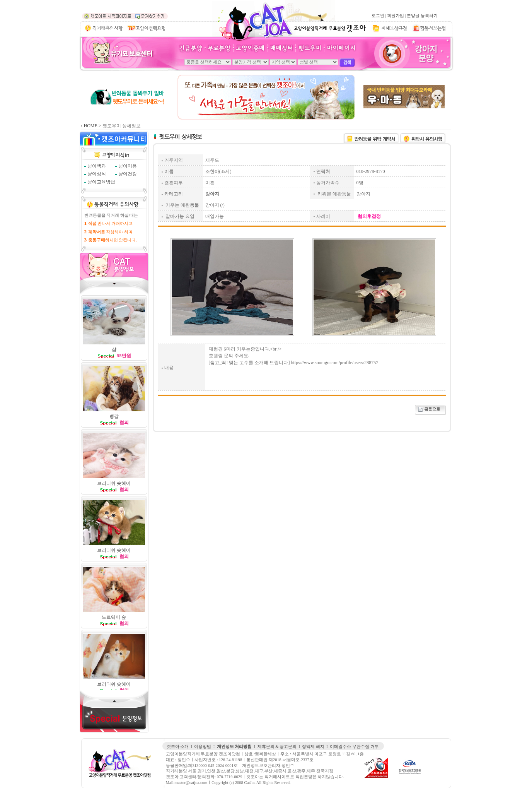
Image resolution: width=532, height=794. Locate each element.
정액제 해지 (313, 747)
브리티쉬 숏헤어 (114, 483)
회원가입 (396, 16)
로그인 (378, 16)
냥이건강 (128, 174)
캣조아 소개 (178, 747)
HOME (91, 126)
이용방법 (203, 747)
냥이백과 (97, 166)
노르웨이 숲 (114, 617)
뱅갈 (114, 416)
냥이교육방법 (101, 182)
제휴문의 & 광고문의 (277, 747)
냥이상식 (97, 174)
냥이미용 (128, 166)
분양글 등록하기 (422, 16)
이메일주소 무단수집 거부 (354, 747)
